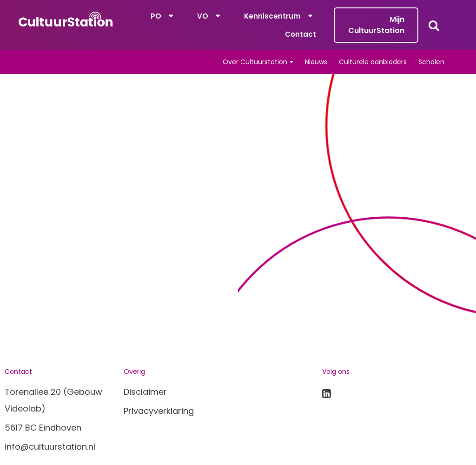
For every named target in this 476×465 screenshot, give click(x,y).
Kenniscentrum (272, 16)
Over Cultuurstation (255, 62)
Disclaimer (145, 392)
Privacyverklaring (159, 411)
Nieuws (316, 62)
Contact (301, 34)
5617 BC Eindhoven (43, 428)
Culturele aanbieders (373, 62)
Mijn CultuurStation (376, 25)
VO (203, 16)
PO (156, 16)
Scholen (431, 62)
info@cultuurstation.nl (50, 447)
